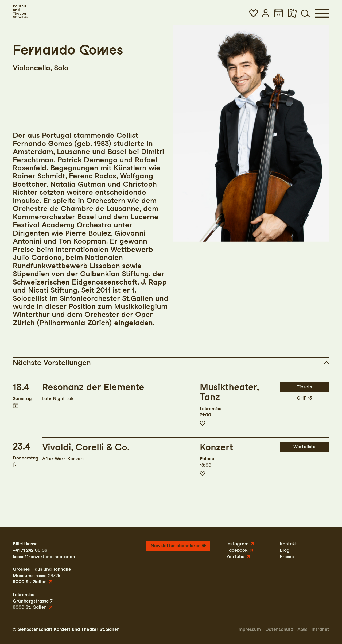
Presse (287, 557)
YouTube (235, 557)
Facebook (237, 550)
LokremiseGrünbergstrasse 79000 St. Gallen (33, 601)
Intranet (320, 629)
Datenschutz (279, 629)
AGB (302, 629)
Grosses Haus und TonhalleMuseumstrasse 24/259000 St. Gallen (42, 575)
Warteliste (304, 447)
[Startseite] (21, 12)
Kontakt (288, 544)
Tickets (304, 387)
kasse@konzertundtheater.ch (44, 557)
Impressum (249, 629)
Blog (285, 550)
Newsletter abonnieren (176, 546)
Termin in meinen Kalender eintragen (15, 406)
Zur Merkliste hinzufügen (203, 423)
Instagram (237, 544)
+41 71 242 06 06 (30, 550)
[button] (254, 13)
